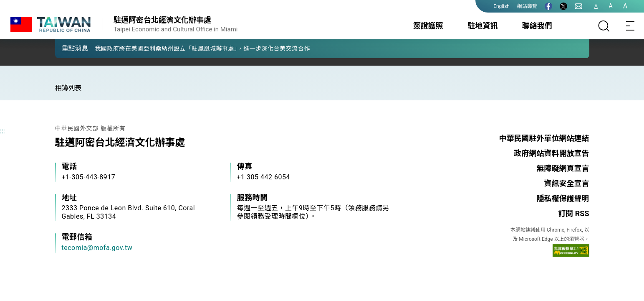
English (501, 6)
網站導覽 (527, 6)
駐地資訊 (482, 26)
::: (3, 131)
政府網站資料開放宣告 (552, 153)
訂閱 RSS (573, 213)
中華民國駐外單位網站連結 (544, 138)
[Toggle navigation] (631, 26)
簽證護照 (428, 26)
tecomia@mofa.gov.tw (97, 248)
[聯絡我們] (578, 6)
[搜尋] (604, 26)
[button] (68, 48)
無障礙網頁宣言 (563, 168)
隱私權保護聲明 (563, 198)
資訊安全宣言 (567, 183)
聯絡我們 (537, 26)
